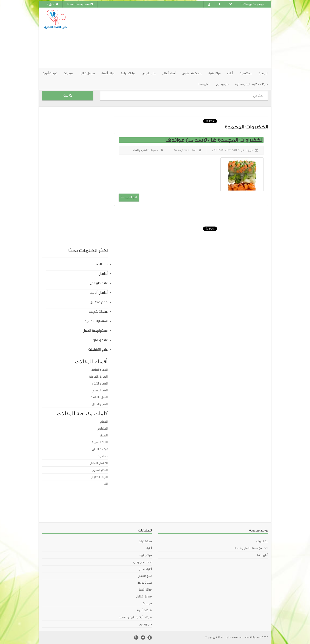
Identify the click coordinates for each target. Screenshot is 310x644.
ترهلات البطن (100, 449)
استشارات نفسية (96, 321)
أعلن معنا (204, 84)
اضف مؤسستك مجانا (80, 4)
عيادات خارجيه (98, 312)
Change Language (252, 4)
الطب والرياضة (99, 370)
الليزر (105, 484)
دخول (52, 4)
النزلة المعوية (100, 442)
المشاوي (102, 429)
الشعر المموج (100, 470)
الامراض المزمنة (98, 377)
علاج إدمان (100, 340)
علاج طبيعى (99, 283)
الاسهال (103, 436)
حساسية (103, 456)
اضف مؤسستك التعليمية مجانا (251, 548)
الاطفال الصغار (99, 463)
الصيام (104, 422)
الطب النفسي (100, 391)
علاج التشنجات (98, 350)
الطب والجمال (100, 404)
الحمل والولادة (99, 397)
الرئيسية (263, 73)
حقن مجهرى (99, 302)
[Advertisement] (179, 38)
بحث (68, 96)
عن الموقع (262, 541)
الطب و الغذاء (140, 150)
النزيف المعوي (99, 477)
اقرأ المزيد (129, 198)
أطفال (103, 274)
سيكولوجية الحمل (95, 331)
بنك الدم (102, 264)
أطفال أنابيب (99, 293)
